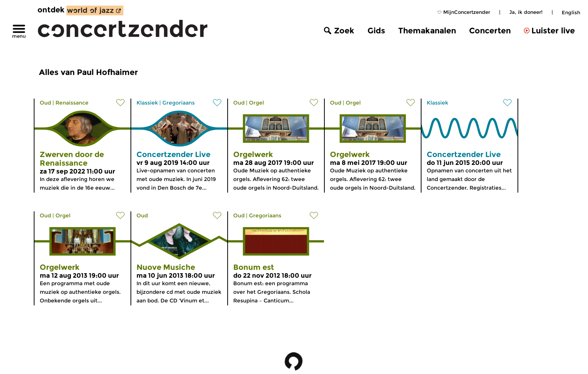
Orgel (256, 103)
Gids (376, 31)
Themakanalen (427, 31)
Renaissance (72, 103)
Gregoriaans (178, 103)
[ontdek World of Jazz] (95, 10)
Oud (45, 103)
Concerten (490, 31)
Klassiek (147, 103)
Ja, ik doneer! (526, 12)
